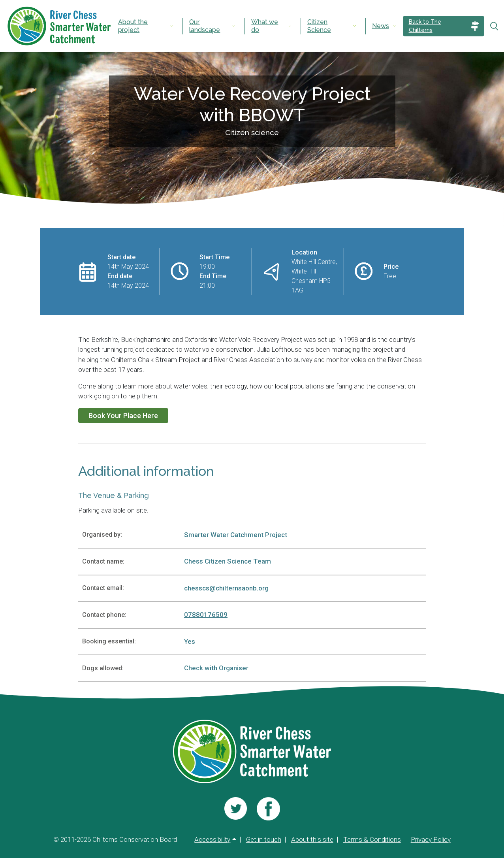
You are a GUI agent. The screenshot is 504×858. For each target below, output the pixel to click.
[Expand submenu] (172, 26)
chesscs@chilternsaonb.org (226, 588)
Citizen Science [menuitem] (319, 26)
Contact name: (103, 561)
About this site (312, 840)
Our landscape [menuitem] (205, 26)
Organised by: (102, 535)
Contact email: (103, 588)
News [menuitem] (381, 26)
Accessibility (212, 840)
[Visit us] (236, 809)
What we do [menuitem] (265, 26)
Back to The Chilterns (425, 26)
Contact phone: (104, 615)
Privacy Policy (431, 840)
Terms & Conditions (372, 840)
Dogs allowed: (103, 668)
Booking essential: (109, 641)
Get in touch (264, 840)
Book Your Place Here (123, 416)
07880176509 (206, 615)
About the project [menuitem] (133, 26)
